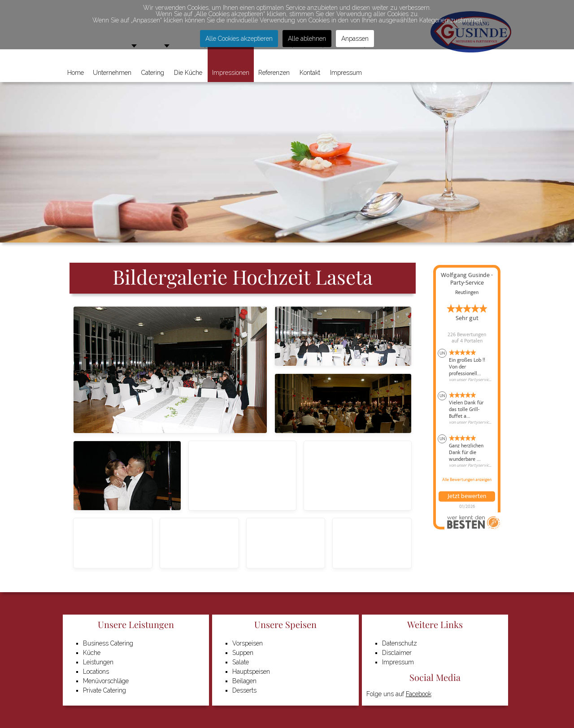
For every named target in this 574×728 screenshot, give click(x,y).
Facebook (419, 694)
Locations (96, 672)
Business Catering (108, 643)
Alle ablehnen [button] (307, 39)
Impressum (398, 662)
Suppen (243, 653)
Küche (92, 653)
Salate (241, 662)
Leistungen (98, 662)
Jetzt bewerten (467, 496)
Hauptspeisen (251, 672)
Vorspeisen (248, 643)
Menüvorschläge (106, 681)
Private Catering (104, 690)
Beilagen (244, 681)
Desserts (244, 690)
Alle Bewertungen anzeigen (467, 480)
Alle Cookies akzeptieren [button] (239, 39)
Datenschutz (400, 643)
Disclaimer (397, 653)
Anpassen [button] (355, 39)
